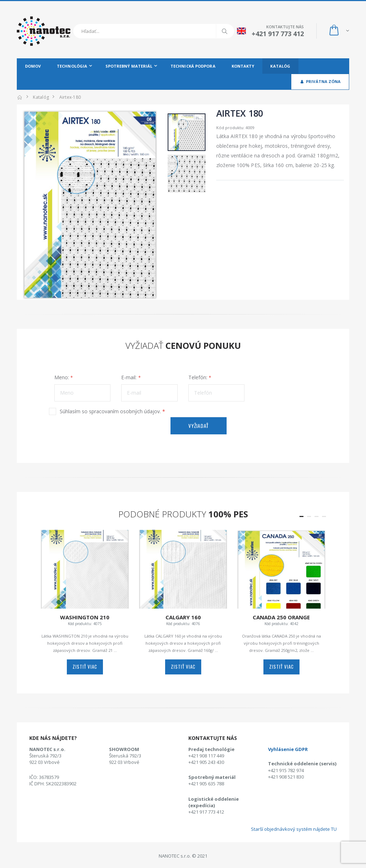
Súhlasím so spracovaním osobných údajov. (112, 411)
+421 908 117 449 (206, 756)
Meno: (62, 377)
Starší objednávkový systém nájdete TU (294, 829)
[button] (339, 31)
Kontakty (243, 66)
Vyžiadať (199, 426)
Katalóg (280, 66)
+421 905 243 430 (206, 762)
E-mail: (129, 377)
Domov (33, 66)
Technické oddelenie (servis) (302, 764)
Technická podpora (193, 66)
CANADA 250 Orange (281, 617)
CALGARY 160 (183, 617)
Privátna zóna (320, 81)
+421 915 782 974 (286, 770)
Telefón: (198, 377)
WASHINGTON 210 (85, 617)
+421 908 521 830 (286, 777)
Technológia (72, 66)
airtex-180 (70, 97)
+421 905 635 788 (206, 784)
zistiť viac (85, 667)
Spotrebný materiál (129, 66)
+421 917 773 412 (206, 812)
